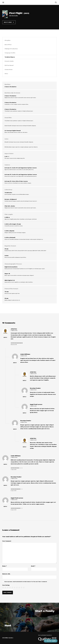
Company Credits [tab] (10, 53)
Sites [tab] (6, 74)
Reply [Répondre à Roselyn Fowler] (25, 397)
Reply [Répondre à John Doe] (5, 337)
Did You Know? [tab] (9, 65)
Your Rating (6, 585)
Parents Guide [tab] (9, 61)
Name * (4, 566)
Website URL (6, 574)
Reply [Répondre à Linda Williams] (15, 363)
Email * (33, 566)
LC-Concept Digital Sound (13, 131)
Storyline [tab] (8, 40)
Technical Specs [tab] (10, 57)
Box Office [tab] (8, 45)
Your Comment (7, 541)
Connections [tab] (9, 69)
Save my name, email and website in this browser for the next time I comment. (26, 582)
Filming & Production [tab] (11, 49)
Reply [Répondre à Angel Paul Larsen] (25, 413)
